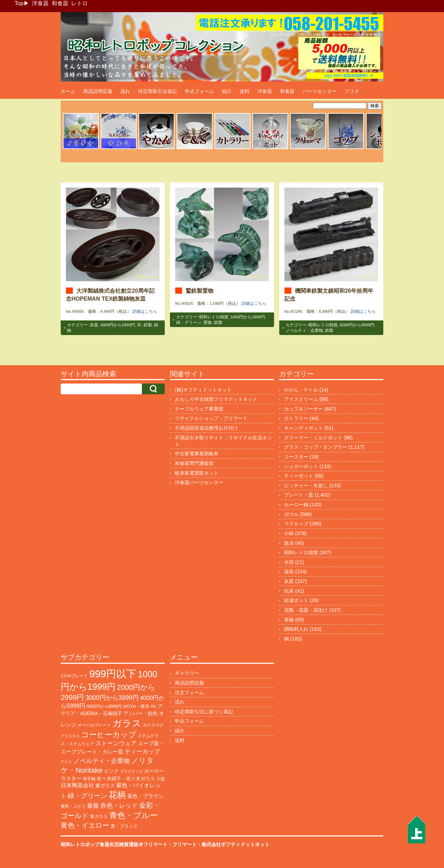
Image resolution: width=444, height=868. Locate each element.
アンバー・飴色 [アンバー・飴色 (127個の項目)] (140, 714)
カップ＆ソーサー (304, 409)
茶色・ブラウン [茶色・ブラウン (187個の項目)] (146, 796)
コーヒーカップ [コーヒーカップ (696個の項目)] (109, 735)
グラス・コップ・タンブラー (316, 447)
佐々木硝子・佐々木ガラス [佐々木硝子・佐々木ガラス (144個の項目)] (126, 779)
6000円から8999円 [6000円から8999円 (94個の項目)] (104, 706)
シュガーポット (301, 466)
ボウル (291, 514)
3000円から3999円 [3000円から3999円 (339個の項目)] (112, 698)
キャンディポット (304, 428)
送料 (245, 91)
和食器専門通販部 (194, 463)
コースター (296, 457)
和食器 (60, 3)
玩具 (289, 591)
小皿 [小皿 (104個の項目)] (161, 779)
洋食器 (40, 3)
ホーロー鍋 (296, 505)
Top (19, 3)
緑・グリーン (189, 323)
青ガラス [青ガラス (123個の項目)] (99, 817)
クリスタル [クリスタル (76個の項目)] (70, 736)
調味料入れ (296, 629)
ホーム (68, 91)
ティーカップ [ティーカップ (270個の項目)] (142, 751)
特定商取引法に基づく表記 (204, 712)
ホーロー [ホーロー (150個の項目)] (154, 771)
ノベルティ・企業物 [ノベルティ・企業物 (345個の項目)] (102, 761)
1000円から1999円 (248, 317)
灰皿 (94, 325)
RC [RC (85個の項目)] (154, 706)
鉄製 (148, 325)
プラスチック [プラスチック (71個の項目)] (131, 771)
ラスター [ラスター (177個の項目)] (71, 778)
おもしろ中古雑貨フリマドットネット (216, 399)
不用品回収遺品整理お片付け (206, 428)
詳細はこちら (145, 311)
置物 (207, 323)
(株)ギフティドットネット (203, 390)
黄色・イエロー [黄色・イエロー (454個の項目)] (85, 825)
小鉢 (289, 533)
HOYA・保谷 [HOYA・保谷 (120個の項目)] (136, 706)
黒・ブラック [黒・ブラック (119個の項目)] (124, 826)
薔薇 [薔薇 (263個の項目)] (93, 806)
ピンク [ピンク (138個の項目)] (111, 771)
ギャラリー (187, 673)
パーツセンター (319, 91)
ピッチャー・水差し (306, 485)
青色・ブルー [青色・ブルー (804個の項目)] (134, 815)
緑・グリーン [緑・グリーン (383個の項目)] (87, 796)
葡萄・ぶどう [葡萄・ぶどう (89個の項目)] (73, 806)
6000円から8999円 (357, 325)
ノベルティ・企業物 (304, 330)
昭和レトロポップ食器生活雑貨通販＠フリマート (114, 844)
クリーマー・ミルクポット (313, 438)
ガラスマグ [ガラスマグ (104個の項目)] (153, 725)
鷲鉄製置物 (199, 291)
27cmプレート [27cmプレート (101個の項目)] (74, 676)
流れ (125, 91)
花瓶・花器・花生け (306, 610)
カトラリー (296, 418)
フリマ (352, 91)
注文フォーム (189, 693)
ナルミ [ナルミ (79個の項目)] (66, 762)
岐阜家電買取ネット (197, 473)
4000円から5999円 (118, 325)
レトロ (79, 3)
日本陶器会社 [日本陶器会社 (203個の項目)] (77, 785)
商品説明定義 (98, 91)
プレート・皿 (299, 495)
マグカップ (296, 524)
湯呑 (289, 571)
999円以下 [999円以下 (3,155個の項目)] (113, 674)
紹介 (227, 91)
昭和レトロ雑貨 (214, 317)
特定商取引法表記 (157, 91)
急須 (289, 543)
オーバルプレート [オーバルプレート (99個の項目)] (94, 725)
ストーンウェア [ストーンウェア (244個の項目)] (116, 743)
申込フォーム (199, 91)
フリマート (185, 844)
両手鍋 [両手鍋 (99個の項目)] (89, 779)
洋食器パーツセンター (199, 482)
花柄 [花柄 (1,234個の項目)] (117, 795)
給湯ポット (296, 600)
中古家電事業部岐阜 (197, 454)
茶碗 (289, 620)
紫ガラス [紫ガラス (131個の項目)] (105, 786)
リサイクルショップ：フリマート (211, 418)
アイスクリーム (301, 399)
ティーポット (299, 476)
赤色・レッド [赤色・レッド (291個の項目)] (119, 806)
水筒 (289, 562)
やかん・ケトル (301, 390)
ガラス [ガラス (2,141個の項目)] (127, 723)
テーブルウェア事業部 (199, 409)
